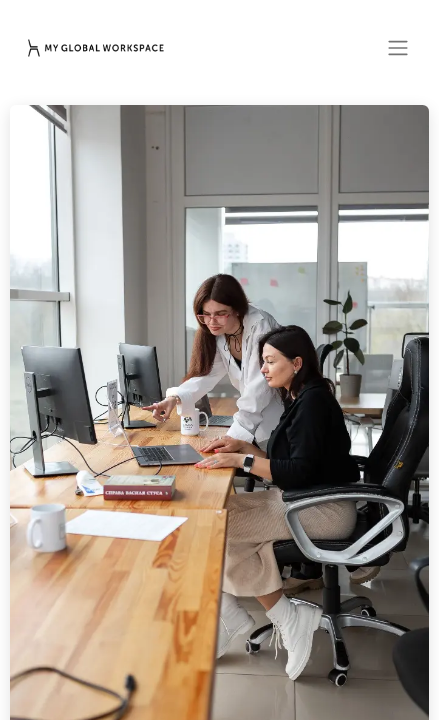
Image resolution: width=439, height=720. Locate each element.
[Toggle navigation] (398, 47)
